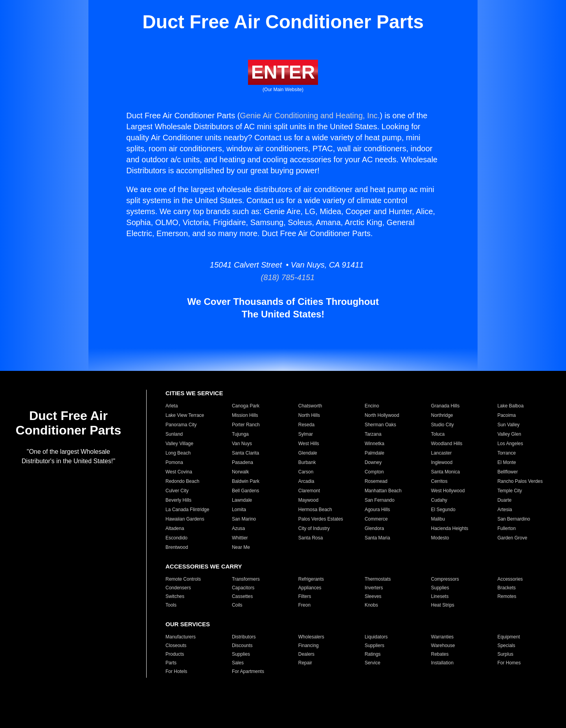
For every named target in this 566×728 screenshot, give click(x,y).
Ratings (373, 654)
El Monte (506, 462)
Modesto (440, 538)
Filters (305, 596)
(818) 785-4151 (283, 277)
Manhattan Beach (383, 491)
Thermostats (378, 579)
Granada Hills (446, 406)
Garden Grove (512, 538)
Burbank (307, 462)
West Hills (309, 444)
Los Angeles (510, 444)
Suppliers (375, 645)
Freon (304, 605)
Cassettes (242, 596)
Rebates (440, 654)
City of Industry (314, 528)
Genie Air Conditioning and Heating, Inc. (310, 116)
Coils (237, 605)
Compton (374, 472)
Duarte (504, 500)
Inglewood (442, 462)
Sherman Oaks (380, 425)
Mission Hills (245, 415)
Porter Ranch (246, 425)
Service (373, 663)
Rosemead (376, 481)
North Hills (309, 415)
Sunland (174, 434)
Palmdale (375, 453)
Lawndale (242, 500)
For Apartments (248, 671)
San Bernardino (514, 519)
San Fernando (380, 500)
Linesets (440, 596)
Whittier (240, 538)
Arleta (172, 406)
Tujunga (240, 434)
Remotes (507, 596)
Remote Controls (183, 579)
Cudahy (439, 500)
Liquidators (376, 637)
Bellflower (507, 472)
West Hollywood (448, 491)
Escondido (176, 538)
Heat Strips (443, 605)
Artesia (504, 510)
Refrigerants (311, 579)
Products (175, 654)
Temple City (510, 491)
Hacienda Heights (450, 528)
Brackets (506, 588)
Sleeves (373, 596)
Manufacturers (181, 637)
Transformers (246, 579)
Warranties (443, 637)
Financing (309, 645)
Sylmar (306, 434)
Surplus (505, 654)
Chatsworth (310, 406)
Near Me (241, 547)
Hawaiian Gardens (185, 519)
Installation (442, 663)
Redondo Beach (182, 481)
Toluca (438, 434)
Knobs (371, 605)
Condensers (178, 588)
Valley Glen (509, 434)
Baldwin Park (246, 481)
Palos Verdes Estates (321, 519)
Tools (171, 605)
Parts (171, 663)
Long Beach (178, 453)
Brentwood (177, 547)
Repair (305, 663)
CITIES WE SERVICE (194, 393)
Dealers (306, 654)
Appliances (310, 588)
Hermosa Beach (315, 510)
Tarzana (373, 434)
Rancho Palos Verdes (520, 481)
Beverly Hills (178, 500)
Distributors (244, 637)
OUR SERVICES (188, 624)
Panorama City (181, 425)
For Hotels (176, 671)
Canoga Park (246, 406)
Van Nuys (242, 444)
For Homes (509, 663)
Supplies (440, 588)
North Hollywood (382, 415)
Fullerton (506, 528)
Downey (373, 462)
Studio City (443, 425)
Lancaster (442, 453)
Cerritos (439, 481)
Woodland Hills (447, 444)
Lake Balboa (510, 406)
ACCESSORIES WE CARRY (204, 566)
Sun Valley (508, 425)
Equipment (508, 637)
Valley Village (179, 444)
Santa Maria (378, 538)
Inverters (374, 588)
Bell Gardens (245, 491)
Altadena (175, 528)
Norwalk (240, 472)
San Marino (244, 519)
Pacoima (506, 415)
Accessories (510, 579)
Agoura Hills (378, 510)
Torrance (506, 453)
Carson (306, 472)
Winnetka (375, 444)
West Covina (179, 472)
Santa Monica (446, 472)
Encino (372, 406)
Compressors (445, 579)
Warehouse (443, 645)
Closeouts (176, 645)
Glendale (308, 453)
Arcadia (306, 481)
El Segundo (443, 510)
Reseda (306, 425)
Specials (506, 645)
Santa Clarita (245, 453)
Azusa (238, 528)
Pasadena (243, 462)
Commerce (376, 519)
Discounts (242, 645)
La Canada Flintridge (187, 510)
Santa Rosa (311, 538)
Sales (238, 663)
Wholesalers (311, 637)
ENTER (283, 72)
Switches (175, 596)
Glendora (374, 528)
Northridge (442, 415)
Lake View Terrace (185, 415)
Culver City (177, 491)
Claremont (309, 491)
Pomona (174, 462)
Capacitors (243, 588)
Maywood (308, 500)
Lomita (239, 510)
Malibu (438, 519)
